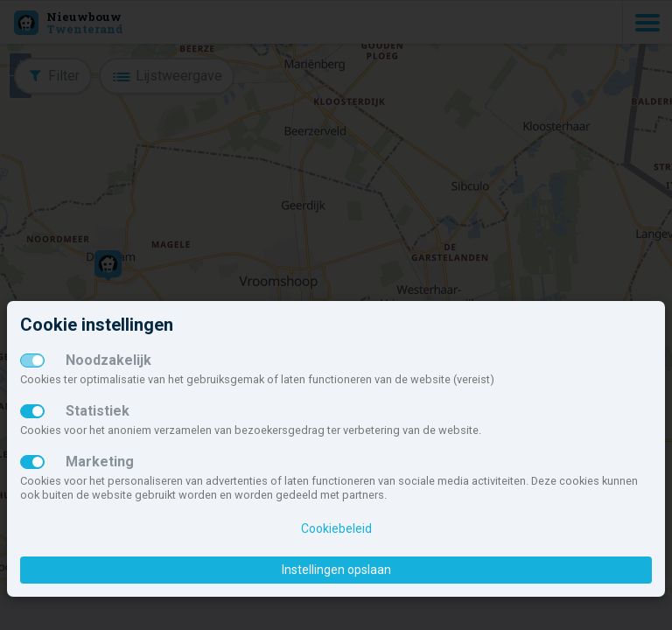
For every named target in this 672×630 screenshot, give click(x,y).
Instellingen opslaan (336, 570)
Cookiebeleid (336, 528)
